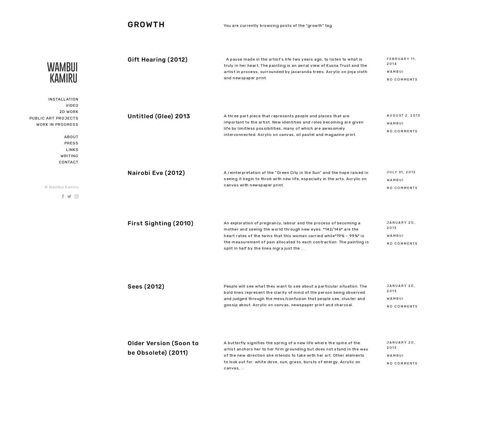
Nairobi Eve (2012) (156, 173)
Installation (63, 99)
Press (72, 143)
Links (72, 150)
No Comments (402, 79)
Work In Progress (57, 124)
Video (72, 105)
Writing (70, 156)
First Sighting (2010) (161, 223)
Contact (69, 162)
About (71, 137)
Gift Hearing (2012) (158, 60)
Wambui (395, 72)
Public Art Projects (54, 118)
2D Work (69, 112)
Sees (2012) (146, 287)
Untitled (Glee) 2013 (159, 116)
